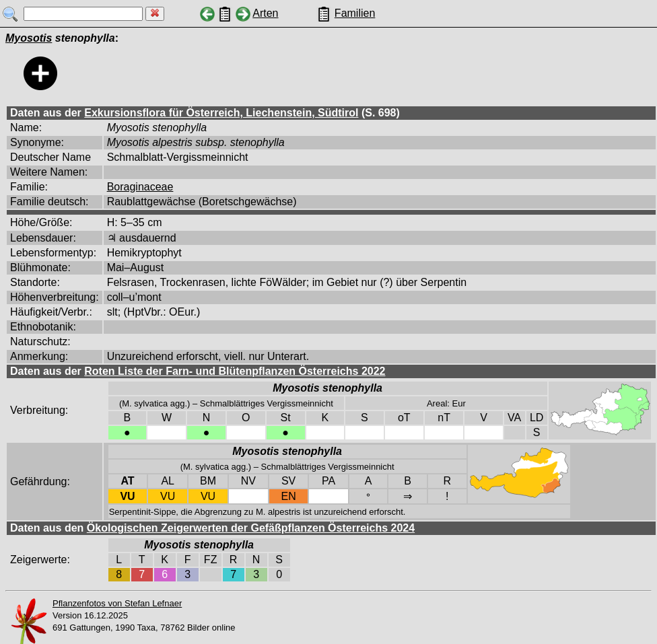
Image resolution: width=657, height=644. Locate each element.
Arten (265, 13)
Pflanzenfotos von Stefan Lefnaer (117, 603)
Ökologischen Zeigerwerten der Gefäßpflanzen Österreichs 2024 (251, 528)
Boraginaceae (140, 187)
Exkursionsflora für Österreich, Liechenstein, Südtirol (221, 113)
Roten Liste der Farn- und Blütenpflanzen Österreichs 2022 (235, 371)
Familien (355, 13)
